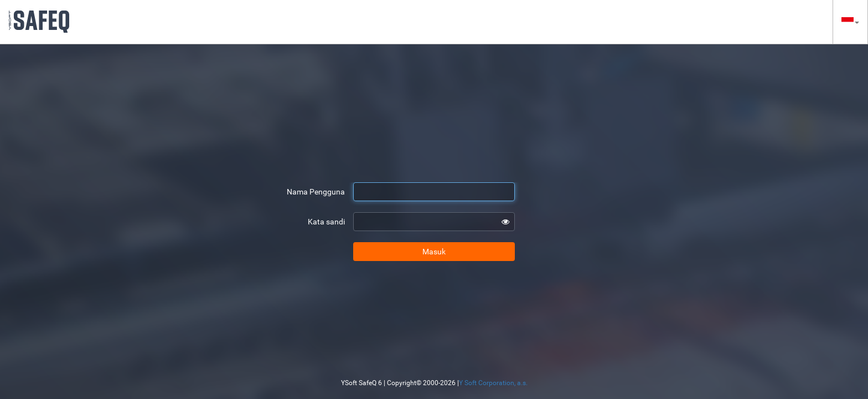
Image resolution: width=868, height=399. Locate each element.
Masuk (434, 252)
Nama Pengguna (316, 192)
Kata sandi (326, 222)
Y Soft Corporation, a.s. (493, 383)
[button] (850, 22)
